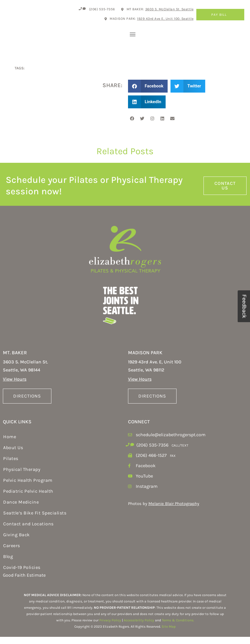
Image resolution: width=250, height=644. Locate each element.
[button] (133, 37)
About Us (13, 455)
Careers (12, 553)
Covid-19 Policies (22, 574)
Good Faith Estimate (24, 582)
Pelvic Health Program (28, 487)
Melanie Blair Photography (174, 511)
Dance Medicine (21, 509)
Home (10, 444)
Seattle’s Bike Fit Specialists (35, 520)
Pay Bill (220, 15)
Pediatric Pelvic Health (28, 498)
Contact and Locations (28, 531)
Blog (8, 564)
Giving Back (17, 542)
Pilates (11, 466)
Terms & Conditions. (178, 627)
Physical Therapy (22, 476)
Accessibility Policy (139, 627)
